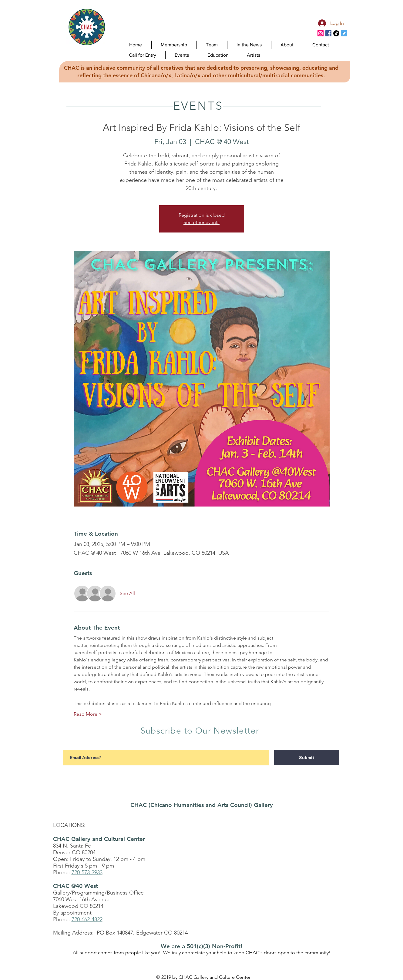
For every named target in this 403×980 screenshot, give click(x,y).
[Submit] (307, 758)
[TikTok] (336, 33)
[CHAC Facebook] (328, 33)
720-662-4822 (87, 919)
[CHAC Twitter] (344, 33)
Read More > (88, 714)
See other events (201, 222)
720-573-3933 (87, 872)
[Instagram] (321, 33)
